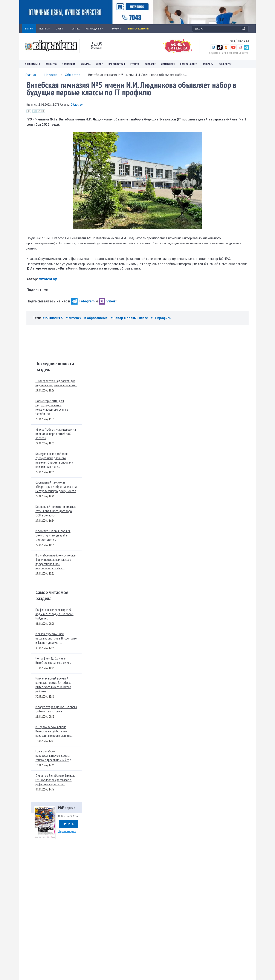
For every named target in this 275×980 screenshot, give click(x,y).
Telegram (83, 301)
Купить (68, 824)
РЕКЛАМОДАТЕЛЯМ (96, 29)
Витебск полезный (138, 29)
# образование (96, 318)
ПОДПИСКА (45, 29)
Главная (31, 75)
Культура (86, 64)
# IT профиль (161, 318)
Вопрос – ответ (189, 64)
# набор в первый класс (130, 318)
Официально (32, 64)
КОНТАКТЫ (117, 29)
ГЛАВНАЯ (29, 29)
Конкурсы (208, 64)
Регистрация (243, 41)
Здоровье (150, 64)
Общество (51, 64)
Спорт (100, 64)
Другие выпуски (67, 831)
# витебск (74, 318)
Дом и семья (168, 64)
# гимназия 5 (53, 318)
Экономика (69, 64)
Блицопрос (225, 64)
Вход (232, 41)
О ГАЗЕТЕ (61, 29)
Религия (135, 64)
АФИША (76, 29)
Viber (107, 301)
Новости (51, 75)
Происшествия (117, 64)
